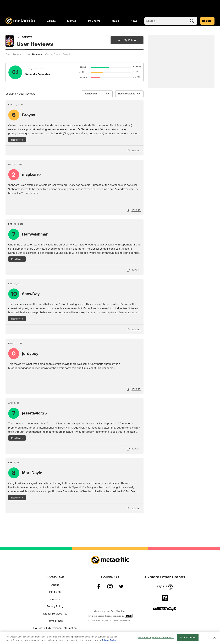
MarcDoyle (32, 473)
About (55, 585)
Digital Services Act (55, 614)
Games (51, 21)
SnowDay (31, 294)
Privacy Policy (55, 606)
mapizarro (31, 175)
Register (207, 21)
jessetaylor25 (34, 413)
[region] (110, 638)
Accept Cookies (188, 637)
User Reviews (34, 55)
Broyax (29, 115)
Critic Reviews (14, 55)
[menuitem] (51, 21)
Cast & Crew (53, 55)
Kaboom (24, 37)
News (134, 21)
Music (115, 21)
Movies (72, 21)
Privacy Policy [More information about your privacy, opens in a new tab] (109, 640)
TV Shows (94, 21)
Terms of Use (55, 621)
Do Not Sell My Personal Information (55, 628)
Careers (55, 599)
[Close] (214, 637)
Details (67, 55)
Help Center (55, 592)
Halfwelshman (35, 234)
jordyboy (30, 354)
